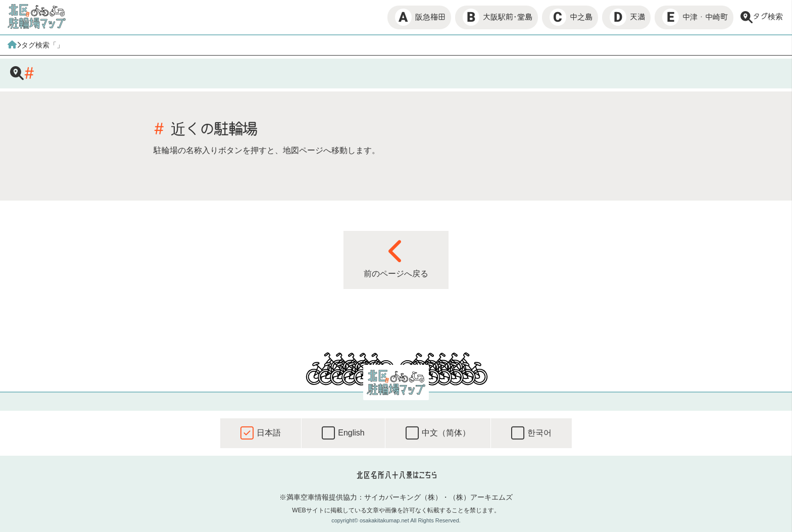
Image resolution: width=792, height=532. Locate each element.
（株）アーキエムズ (481, 497)
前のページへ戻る (396, 258)
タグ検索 (762, 17)
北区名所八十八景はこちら (396, 475)
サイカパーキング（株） (403, 497)
